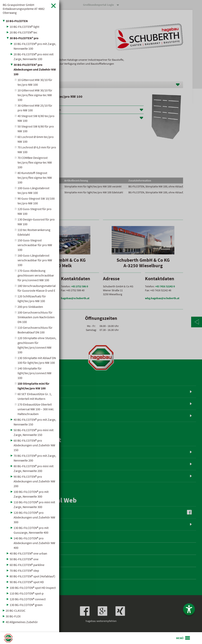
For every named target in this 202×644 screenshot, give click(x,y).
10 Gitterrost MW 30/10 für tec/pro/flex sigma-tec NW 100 (35, 95)
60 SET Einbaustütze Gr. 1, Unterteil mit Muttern (35, 396)
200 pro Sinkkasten (30, 307)
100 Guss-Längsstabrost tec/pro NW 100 (33, 190)
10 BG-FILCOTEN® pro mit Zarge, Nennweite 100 (35, 46)
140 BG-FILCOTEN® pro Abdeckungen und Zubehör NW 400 (34, 543)
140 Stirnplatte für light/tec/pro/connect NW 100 (35, 373)
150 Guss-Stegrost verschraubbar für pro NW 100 (35, 245)
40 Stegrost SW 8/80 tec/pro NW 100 (36, 118)
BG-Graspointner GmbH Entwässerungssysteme (24, 9)
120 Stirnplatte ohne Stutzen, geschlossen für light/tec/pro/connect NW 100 (37, 345)
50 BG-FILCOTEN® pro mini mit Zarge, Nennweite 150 (34, 432)
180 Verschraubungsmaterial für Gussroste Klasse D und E (37, 288)
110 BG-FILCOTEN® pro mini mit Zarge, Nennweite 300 (34, 504)
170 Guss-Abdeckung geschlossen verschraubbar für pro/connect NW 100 (36, 275)
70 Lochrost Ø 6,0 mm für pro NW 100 (37, 150)
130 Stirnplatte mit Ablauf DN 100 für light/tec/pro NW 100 (37, 360)
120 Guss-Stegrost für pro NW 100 (35, 211)
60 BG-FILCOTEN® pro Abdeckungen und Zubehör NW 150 (34, 445)
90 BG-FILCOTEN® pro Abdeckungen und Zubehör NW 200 (34, 481)
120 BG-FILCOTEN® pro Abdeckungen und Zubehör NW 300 (34, 517)
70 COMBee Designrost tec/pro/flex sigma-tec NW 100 (35, 162)
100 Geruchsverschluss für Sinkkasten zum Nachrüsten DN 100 (36, 317)
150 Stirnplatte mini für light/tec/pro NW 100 (33, 386)
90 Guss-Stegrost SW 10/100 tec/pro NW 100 (36, 201)
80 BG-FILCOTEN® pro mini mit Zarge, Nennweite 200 (34, 468)
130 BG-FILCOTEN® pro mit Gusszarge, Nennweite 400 (31, 530)
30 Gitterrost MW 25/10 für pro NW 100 (35, 108)
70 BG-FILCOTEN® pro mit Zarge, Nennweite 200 (35, 458)
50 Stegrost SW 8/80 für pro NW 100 (36, 129)
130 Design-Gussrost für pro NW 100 (36, 222)
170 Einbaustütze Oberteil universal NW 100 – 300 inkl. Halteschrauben (36, 409)
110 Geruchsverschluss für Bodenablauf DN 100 (35, 330)
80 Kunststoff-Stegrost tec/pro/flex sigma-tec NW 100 (35, 178)
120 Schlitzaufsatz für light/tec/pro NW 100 (32, 299)
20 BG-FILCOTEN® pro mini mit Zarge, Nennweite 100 (34, 57)
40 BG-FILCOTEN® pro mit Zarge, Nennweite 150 (35, 422)
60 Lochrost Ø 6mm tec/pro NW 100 (36, 139)
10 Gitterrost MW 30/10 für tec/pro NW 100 (35, 82)
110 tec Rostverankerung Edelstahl (34, 232)
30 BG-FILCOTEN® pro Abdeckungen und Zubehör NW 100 (35, 69)
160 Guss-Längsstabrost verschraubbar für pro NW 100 (35, 260)
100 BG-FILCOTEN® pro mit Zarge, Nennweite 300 (31, 494)
